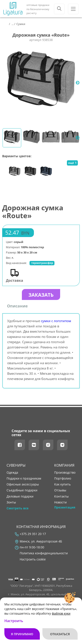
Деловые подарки (20, 496)
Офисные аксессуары (23, 484)
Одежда (12, 473)
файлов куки (61, 613)
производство (65, 473)
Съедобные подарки (22, 490)
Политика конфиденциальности (44, 553)
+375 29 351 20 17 (33, 534)
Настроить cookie (33, 559)
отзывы (60, 490)
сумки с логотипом (56, 321)
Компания (64, 465)
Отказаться (60, 634)
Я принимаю (22, 634)
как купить (62, 484)
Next (78, 83)
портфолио (63, 478)
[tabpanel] (41, 83)
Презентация (65, 507)
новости (60, 502)
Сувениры (16, 465)
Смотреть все (17, 508)
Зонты (11, 502)
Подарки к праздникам (24, 478)
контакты (61, 496)
